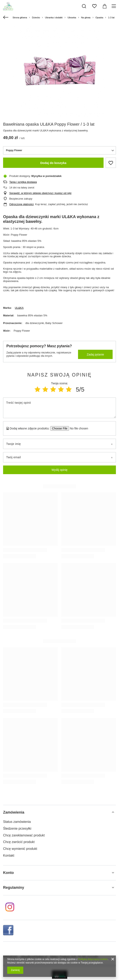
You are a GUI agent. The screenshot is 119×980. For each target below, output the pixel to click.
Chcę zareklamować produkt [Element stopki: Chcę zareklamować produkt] (24, 835)
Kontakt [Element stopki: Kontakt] (9, 855)
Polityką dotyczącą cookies (93, 959)
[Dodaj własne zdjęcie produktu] (78, 428)
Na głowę (86, 18)
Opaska (99, 18)
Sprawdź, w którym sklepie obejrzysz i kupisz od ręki (40, 193)
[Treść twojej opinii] (59, 408)
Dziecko (36, 18)
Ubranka (72, 18)
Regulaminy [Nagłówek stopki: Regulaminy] (14, 888)
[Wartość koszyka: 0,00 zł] (105, 6)
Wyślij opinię (59, 470)
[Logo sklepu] (8, 6)
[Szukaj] (84, 6)
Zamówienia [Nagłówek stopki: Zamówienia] (14, 812)
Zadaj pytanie (95, 354)
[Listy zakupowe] (94, 6)
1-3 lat (111, 18)
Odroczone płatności (22, 204)
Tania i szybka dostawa (23, 182)
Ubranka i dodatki (54, 18)
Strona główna (20, 18)
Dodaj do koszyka (53, 163)
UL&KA (19, 308)
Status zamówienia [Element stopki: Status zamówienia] (17, 822)
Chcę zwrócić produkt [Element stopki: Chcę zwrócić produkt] (19, 842)
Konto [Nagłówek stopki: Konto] (8, 873)
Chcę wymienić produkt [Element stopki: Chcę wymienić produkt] (20, 849)
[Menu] (114, 6)
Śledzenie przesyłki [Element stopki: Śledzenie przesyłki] (17, 829)
